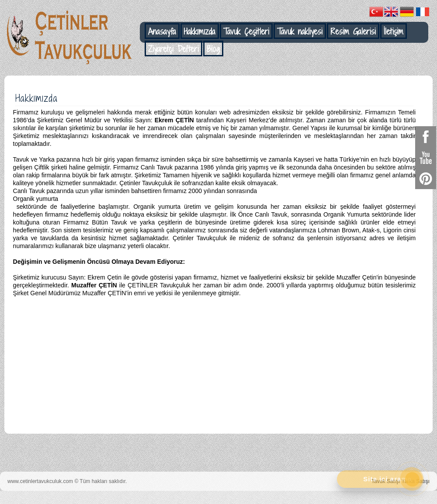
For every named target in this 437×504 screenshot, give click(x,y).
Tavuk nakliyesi (300, 31)
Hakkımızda (200, 31)
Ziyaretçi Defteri (173, 49)
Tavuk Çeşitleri (246, 31)
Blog (213, 49)
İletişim (394, 31)
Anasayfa (162, 31)
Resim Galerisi (353, 31)
